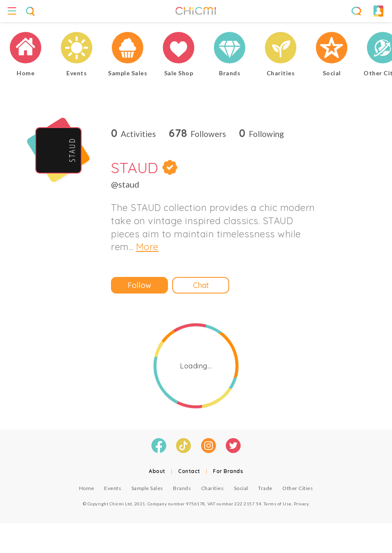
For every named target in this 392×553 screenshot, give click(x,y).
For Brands (228, 471)
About (157, 471)
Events (113, 488)
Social (241, 488)
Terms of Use (278, 504)
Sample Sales (147, 488)
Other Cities (298, 488)
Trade (265, 488)
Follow (139, 285)
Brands (182, 488)
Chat (201, 285)
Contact (189, 471)
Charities (213, 488)
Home (87, 488)
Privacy (301, 504)
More (147, 247)
